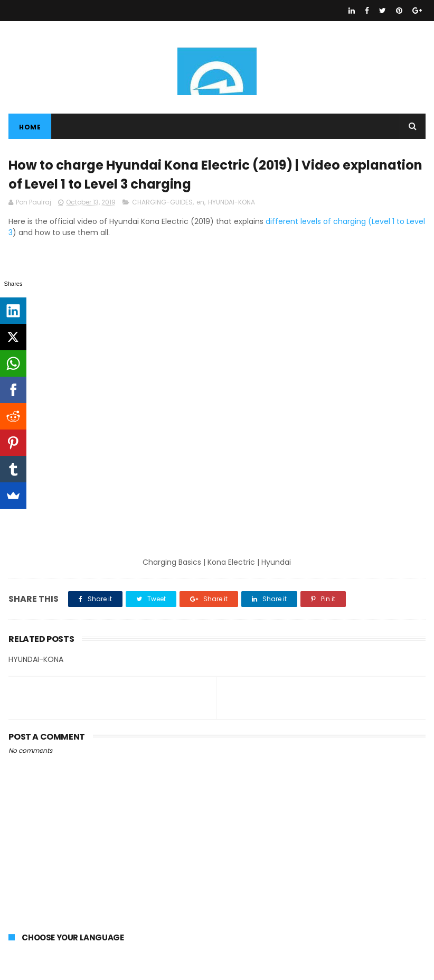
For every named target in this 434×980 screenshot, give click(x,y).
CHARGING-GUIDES (162, 202)
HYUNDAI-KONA (232, 202)
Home (30, 127)
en (200, 202)
